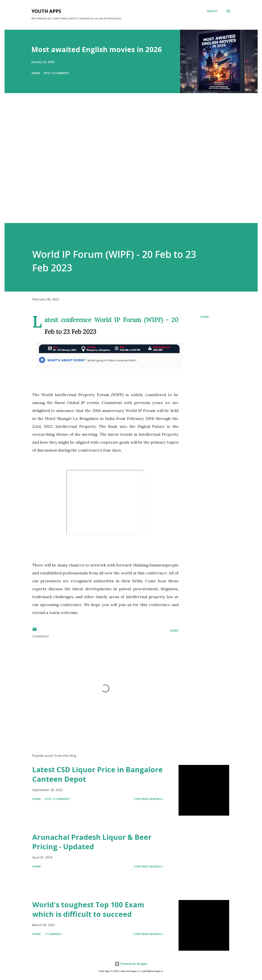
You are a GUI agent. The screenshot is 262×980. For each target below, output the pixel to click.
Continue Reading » (149, 799)
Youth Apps (46, 11)
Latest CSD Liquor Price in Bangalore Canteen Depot (97, 774)
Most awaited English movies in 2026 (97, 49)
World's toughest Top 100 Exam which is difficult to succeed (88, 909)
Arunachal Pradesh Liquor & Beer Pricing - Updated (92, 842)
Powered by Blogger (131, 964)
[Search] (212, 11)
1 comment (53, 934)
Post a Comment (57, 73)
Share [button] (36, 73)
